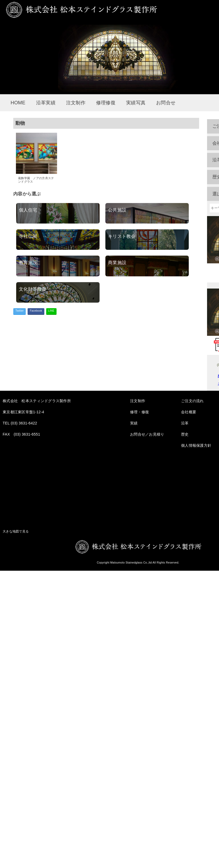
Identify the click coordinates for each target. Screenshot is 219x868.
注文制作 (76, 103)
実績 (134, 423)
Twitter (20, 311)
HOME (18, 103)
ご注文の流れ (192, 401)
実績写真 (136, 103)
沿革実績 (46, 103)
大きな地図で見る (16, 531)
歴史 (185, 434)
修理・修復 (139, 412)
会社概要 (189, 412)
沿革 (185, 423)
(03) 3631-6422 (24, 423)
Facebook (36, 311)
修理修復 (106, 103)
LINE (51, 311)
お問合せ (166, 103)
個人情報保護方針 (196, 445)
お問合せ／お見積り (147, 434)
